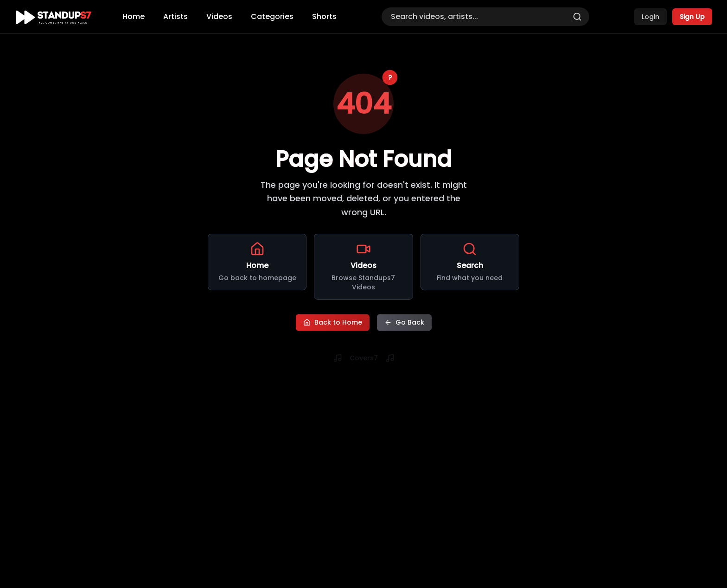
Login (650, 17)
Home (134, 16)
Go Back (404, 321)
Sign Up (692, 17)
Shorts (324, 16)
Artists (175, 16)
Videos (219, 16)
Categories (272, 16)
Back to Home (333, 321)
